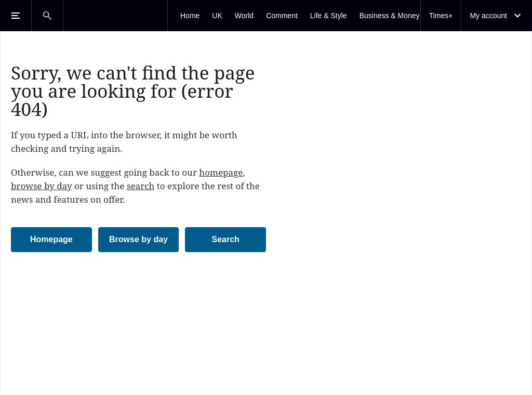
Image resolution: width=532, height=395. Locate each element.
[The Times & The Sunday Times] (115, 16)
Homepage (51, 239)
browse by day (42, 186)
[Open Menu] (16, 16)
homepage (221, 172)
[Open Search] (47, 16)
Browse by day (138, 239)
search (141, 186)
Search (225, 239)
